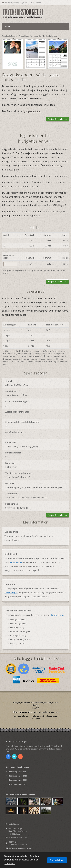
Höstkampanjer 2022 (18, 784)
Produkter (23, 36)
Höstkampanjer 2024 (18, 776)
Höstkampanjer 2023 (18, 780)
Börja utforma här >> (57, 119)
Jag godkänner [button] (57, 860)
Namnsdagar (11, 593)
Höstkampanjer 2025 (18, 772)
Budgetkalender (50, 36)
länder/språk (58, 615)
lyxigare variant (32, 111)
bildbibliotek (16, 562)
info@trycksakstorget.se (16, 3)
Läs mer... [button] (10, 864)
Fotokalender (36, 36)
